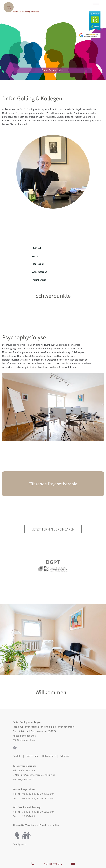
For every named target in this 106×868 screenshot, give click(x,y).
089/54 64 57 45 (26, 770)
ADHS (35, 256)
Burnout (37, 248)
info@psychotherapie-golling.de (38, 775)
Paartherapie (39, 280)
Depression (38, 264)
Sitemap (65, 756)
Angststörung (40, 272)
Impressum (32, 756)
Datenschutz (49, 756)
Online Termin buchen (53, 70)
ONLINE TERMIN (53, 864)
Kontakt (17, 756)
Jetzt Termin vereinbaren (53, 529)
